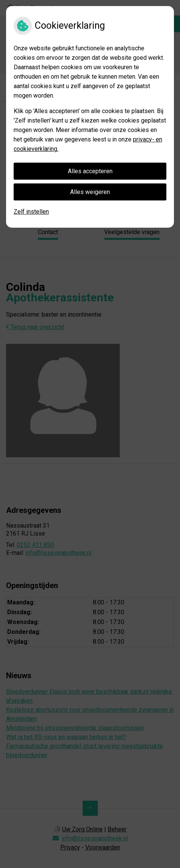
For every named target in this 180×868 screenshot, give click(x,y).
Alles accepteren (90, 171)
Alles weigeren (90, 192)
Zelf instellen (31, 212)
